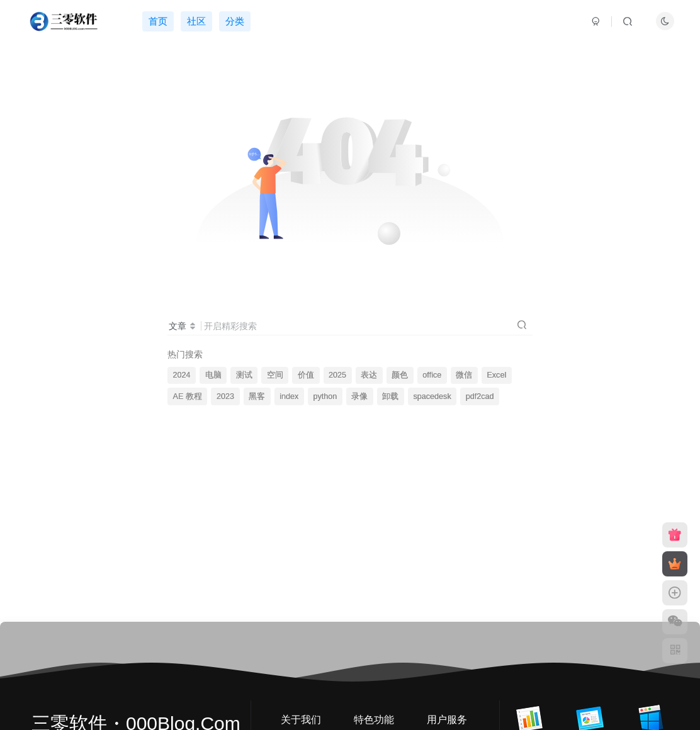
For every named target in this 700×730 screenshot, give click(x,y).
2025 (337, 375)
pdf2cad (480, 396)
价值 (306, 375)
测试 (244, 375)
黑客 (257, 396)
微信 (464, 375)
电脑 (213, 375)
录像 (359, 396)
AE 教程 (188, 396)
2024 (182, 375)
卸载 (390, 396)
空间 (275, 375)
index (289, 396)
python (325, 396)
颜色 (400, 375)
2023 (225, 396)
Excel (496, 375)
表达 (369, 375)
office (432, 375)
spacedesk (432, 396)
